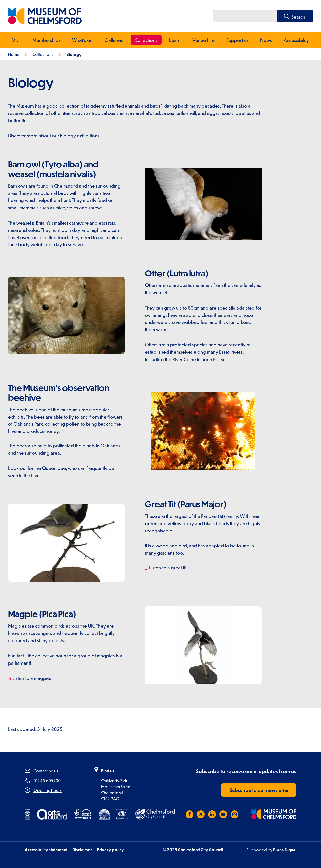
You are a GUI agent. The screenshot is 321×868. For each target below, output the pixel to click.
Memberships (47, 40)
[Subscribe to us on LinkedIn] (212, 814)
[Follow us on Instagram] (235, 814)
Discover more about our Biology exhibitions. (54, 135)
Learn (175, 40)
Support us (237, 40)
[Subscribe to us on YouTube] (223, 814)
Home (14, 54)
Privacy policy (110, 849)
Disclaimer (82, 849)
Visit (16, 40)
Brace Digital (285, 850)
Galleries (114, 40)
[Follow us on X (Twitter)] (201, 814)
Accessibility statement (46, 849)
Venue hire (204, 40)
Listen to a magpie (31, 678)
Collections (146, 40)
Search (298, 17)
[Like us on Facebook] (189, 814)
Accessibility (296, 40)
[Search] (245, 16)
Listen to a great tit (168, 567)
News (266, 40)
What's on (82, 40)
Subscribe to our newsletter (259, 790)
